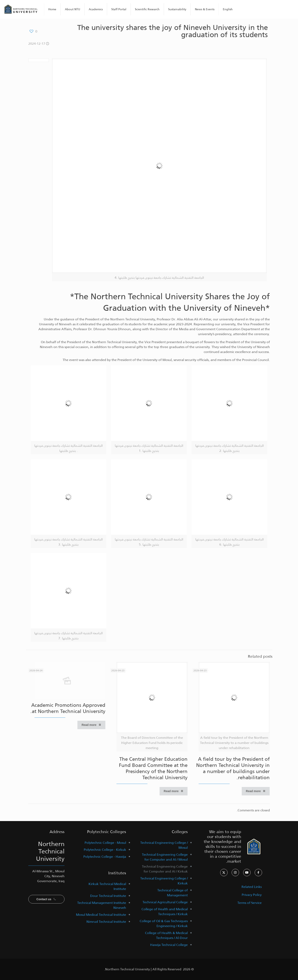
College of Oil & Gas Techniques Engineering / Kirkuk (164, 923)
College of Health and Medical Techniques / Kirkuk (165, 912)
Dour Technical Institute (108, 896)
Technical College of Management (173, 893)
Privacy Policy (252, 895)
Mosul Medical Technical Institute (101, 915)
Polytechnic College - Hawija (105, 857)
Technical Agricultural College (165, 902)
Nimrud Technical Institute (106, 922)
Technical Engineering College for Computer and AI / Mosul (165, 857)
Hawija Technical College (169, 945)
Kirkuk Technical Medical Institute (107, 886)
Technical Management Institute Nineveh (102, 905)
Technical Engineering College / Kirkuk (164, 881)
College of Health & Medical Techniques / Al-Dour (166, 935)
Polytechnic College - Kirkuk (105, 850)
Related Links (252, 887)
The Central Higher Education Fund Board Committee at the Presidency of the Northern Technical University (153, 768)
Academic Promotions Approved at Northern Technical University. (68, 708)
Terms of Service (250, 903)
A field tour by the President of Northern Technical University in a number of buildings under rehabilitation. (233, 768)
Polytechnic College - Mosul (105, 843)
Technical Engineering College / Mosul (164, 845)
